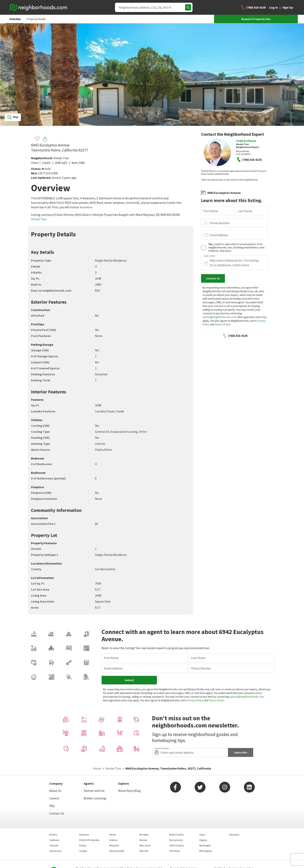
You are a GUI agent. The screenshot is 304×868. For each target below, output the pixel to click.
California (54, 829)
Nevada (143, 829)
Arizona (53, 824)
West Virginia (206, 840)
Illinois (113, 824)
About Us (55, 780)
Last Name (245, 211)
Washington (205, 835)
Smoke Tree (61, 158)
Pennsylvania (176, 829)
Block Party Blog (129, 780)
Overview (15, 19)
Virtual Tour (39, 219)
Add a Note (210, 256)
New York (144, 840)
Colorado (54, 835)
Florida (83, 835)
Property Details (36, 19)
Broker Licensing (95, 787)
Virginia (203, 829)
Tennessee (174, 840)
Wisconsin (234, 824)
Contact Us (57, 802)
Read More (86, 207)
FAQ (52, 795)
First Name (211, 211)
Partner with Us (94, 780)
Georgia (83, 840)
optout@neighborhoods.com (219, 317)
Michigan (144, 824)
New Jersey (145, 835)
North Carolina (177, 824)
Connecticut (55, 840)
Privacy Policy (185, 689)
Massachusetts (117, 840)
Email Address (219, 235)
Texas (202, 824)
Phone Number (220, 223)
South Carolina (177, 835)
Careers (54, 787)
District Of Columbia (89, 829)
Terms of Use (223, 324)
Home (97, 757)
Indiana (113, 829)
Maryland (114, 835)
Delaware (84, 824)
